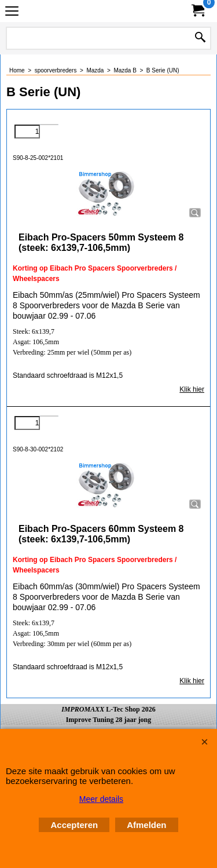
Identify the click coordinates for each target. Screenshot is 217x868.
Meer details (101, 799)
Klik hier (192, 389)
